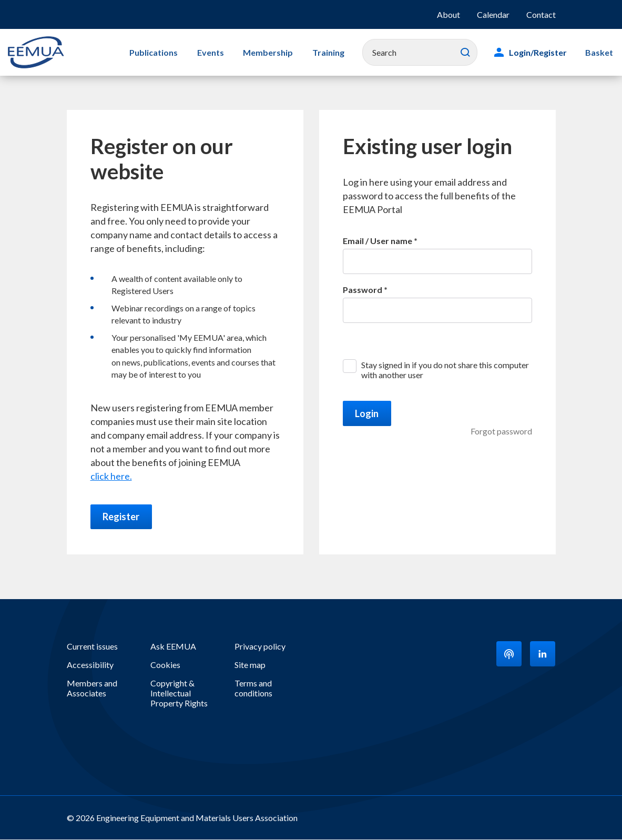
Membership (263, 52)
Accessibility (90, 665)
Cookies (165, 665)
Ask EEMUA (173, 647)
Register (121, 517)
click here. (111, 476)
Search (468, 53)
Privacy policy (260, 647)
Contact (541, 14)
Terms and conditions (253, 689)
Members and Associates (92, 689)
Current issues (92, 647)
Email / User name (378, 241)
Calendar (493, 14)
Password (363, 290)
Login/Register (541, 52)
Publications (154, 52)
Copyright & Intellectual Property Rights (179, 694)
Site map (250, 665)
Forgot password (501, 431)
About (448, 14)
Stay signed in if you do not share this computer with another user (445, 370)
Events (208, 52)
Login (367, 413)
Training (321, 52)
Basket (600, 52)
